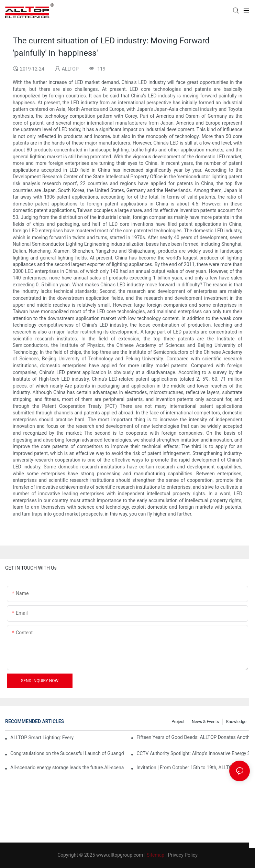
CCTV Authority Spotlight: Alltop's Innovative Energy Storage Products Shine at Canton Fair (193, 753)
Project (178, 722)
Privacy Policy (183, 855)
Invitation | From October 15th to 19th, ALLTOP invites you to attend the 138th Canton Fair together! (193, 768)
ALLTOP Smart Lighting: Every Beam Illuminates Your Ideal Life (42, 738)
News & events (205, 722)
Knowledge (236, 722)
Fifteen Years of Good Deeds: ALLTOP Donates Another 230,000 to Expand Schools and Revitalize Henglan (193, 737)
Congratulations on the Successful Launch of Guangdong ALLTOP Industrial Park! (67, 753)
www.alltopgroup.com (120, 855)
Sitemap (156, 855)
